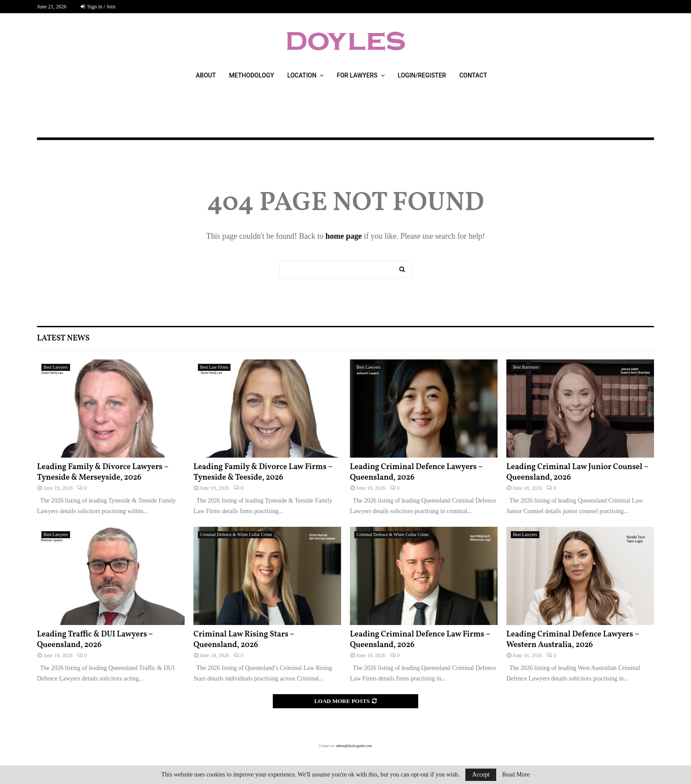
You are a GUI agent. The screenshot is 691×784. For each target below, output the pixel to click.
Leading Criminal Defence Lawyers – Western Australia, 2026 (573, 640)
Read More (516, 775)
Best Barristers (526, 367)
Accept (481, 775)
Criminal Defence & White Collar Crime (236, 534)
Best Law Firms (214, 367)
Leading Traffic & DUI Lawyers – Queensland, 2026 (95, 640)
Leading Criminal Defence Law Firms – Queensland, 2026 (420, 640)
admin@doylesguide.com (354, 746)
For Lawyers (357, 75)
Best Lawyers (56, 367)
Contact (473, 75)
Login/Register (422, 75)
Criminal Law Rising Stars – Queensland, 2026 (244, 640)
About (206, 75)
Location (302, 75)
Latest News (63, 338)
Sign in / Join (98, 7)
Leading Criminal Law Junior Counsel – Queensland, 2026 (577, 472)
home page (344, 236)
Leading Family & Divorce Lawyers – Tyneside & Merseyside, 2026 (103, 472)
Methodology (252, 75)
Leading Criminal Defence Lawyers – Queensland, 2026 (416, 472)
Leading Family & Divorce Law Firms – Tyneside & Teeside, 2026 (263, 472)
